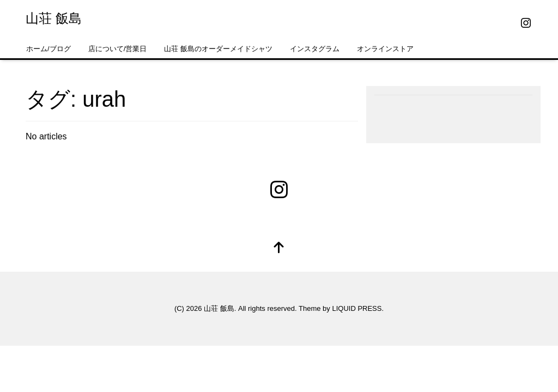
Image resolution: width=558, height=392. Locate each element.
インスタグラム (315, 49)
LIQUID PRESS (357, 308)
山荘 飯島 (54, 18)
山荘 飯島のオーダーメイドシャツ (218, 49)
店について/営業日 (118, 49)
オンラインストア (385, 49)
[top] (279, 249)
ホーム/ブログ (48, 49)
